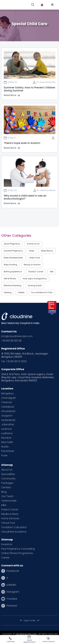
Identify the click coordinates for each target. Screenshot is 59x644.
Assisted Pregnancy (13, 251)
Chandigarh (9, 398)
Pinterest (12, 606)
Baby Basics (47, 251)
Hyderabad (8, 420)
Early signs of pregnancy (35, 279)
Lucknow (7, 429)
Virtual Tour (8, 523)
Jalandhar (8, 425)
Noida (5, 447)
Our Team (7, 496)
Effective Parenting (13, 285)
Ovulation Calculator (14, 527)
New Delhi (7, 442)
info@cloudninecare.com (17, 336)
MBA (4, 505)
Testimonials (9, 501)
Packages (7, 483)
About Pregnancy (12, 244)
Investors (7, 544)
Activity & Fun (33, 244)
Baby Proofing (10, 265)
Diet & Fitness (10, 279)
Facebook (13, 571)
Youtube (12, 599)
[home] (16, 5)
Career (5, 558)
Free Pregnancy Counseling (18, 549)
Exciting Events (35, 285)
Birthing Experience (13, 272)
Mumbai (6, 438)
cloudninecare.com (26, 634)
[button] (52, 5)
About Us (7, 470)
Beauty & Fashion (32, 265)
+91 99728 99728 (11, 341)
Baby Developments (13, 258)
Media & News (10, 514)
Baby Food (35, 258)
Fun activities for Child (42, 292)
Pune (4, 456)
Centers (6, 487)
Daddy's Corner (36, 272)
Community (8, 479)
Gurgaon (7, 416)
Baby (32, 251)
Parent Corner (10, 510)
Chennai (6, 402)
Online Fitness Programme (17, 553)
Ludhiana (7, 433)
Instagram (13, 592)
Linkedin (11, 585)
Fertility (21, 292)
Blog (4, 492)
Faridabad (8, 407)
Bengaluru (7, 394)
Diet (52, 272)
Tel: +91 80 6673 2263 (14, 361)
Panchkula (8, 451)
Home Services (10, 518)
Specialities (8, 474)
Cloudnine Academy (14, 532)
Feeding (8, 292)
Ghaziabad (8, 411)
